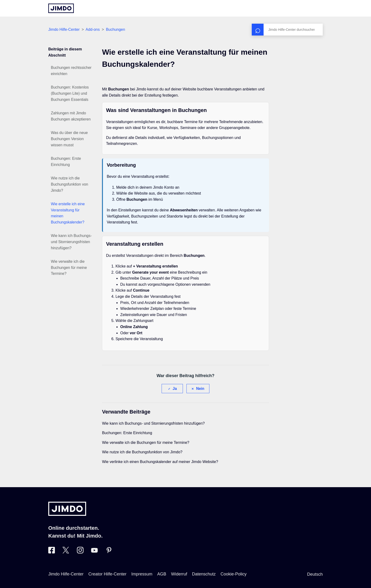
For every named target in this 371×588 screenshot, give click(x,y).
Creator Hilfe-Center (108, 574)
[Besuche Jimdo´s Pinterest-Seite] (109, 552)
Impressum (142, 574)
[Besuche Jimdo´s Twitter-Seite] (66, 552)
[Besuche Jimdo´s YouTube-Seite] (94, 552)
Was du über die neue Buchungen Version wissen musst (69, 139)
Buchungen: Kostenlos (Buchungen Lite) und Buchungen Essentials (70, 93)
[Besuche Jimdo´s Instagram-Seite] (80, 552)
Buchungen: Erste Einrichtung (66, 162)
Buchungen (116, 29)
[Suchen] (287, 30)
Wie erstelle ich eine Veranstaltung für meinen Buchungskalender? (68, 213)
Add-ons (93, 29)
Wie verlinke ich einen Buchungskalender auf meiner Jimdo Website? (160, 462)
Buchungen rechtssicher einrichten (71, 71)
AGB (162, 574)
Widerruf (179, 574)
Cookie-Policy (234, 574)
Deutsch (315, 574)
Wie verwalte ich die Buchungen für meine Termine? (69, 267)
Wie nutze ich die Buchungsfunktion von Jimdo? (69, 184)
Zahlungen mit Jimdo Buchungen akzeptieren (71, 116)
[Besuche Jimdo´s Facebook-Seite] (52, 552)
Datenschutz (204, 574)
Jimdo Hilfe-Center (64, 29)
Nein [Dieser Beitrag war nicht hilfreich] (200, 389)
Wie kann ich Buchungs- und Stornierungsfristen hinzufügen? (71, 242)
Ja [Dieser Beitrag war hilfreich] (175, 389)
